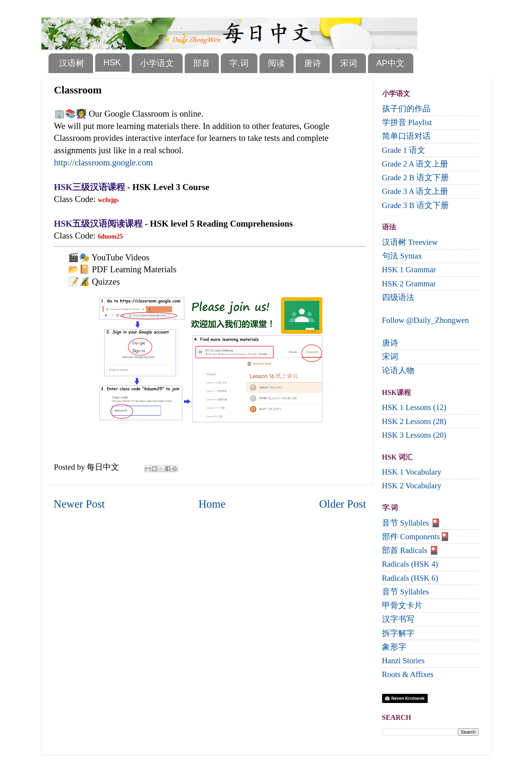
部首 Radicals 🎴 (411, 550)
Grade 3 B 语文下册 (415, 205)
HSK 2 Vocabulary (412, 486)
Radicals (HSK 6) (410, 578)
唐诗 (313, 63)
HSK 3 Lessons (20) (414, 435)
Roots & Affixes (408, 674)
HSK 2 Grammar (409, 284)
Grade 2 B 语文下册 (415, 178)
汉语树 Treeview (410, 242)
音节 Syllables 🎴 (412, 523)
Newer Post (79, 504)
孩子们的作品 (406, 109)
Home (212, 504)
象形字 (394, 647)
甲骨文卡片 (402, 605)
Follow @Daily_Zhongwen (426, 320)
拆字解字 (398, 633)
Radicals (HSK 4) (410, 564)
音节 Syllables (406, 592)
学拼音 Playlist (407, 122)
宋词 (349, 63)
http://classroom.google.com (104, 162)
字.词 (239, 63)
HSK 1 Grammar (409, 270)
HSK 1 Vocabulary (412, 472)
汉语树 (72, 63)
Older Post (343, 504)
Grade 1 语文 (404, 150)
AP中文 (390, 63)
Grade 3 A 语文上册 (415, 191)
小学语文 (157, 63)
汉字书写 (398, 619)
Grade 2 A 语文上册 (415, 164)
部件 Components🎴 (416, 537)
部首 (202, 63)
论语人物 (398, 370)
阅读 (276, 63)
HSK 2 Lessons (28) (414, 421)
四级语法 (398, 297)
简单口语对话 (406, 136)
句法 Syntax (402, 256)
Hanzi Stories (403, 661)
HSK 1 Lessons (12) (414, 407)
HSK (112, 62)
